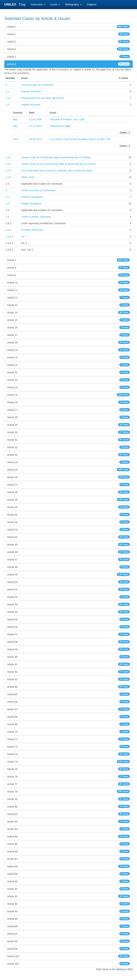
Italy (15, 119)
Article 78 (68, 791)
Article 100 (68, 956)
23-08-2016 (35, 139)
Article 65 (68, 694)
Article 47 (68, 559)
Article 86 (68, 851)
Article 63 (68, 679)
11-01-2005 (35, 119)
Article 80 (68, 806)
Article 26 (68, 402)
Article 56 (68, 627)
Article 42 (68, 522)
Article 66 (68, 702)
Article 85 (68, 844)
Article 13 (68, 305)
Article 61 (68, 664)
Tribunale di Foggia (60, 126)
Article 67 (68, 709)
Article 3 (68, 42)
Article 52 (68, 597)
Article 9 (68, 275)
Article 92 (68, 896)
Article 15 (68, 320)
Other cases (28, 177)
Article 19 (68, 350)
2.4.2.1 (10, 236)
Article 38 (68, 492)
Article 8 (68, 267)
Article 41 (68, 515)
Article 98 (68, 941)
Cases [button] (55, 4)
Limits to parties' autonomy (36, 217)
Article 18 (68, 342)
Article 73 (68, 754)
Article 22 (68, 372)
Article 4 (68, 49)
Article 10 (68, 282)
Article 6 (68, 64)
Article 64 (68, 687)
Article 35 (68, 470)
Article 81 (68, 814)
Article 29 (68, 425)
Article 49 (68, 574)
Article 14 (68, 312)
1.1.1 (8, 98)
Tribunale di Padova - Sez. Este (67, 119)
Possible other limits (32, 230)
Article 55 (68, 619)
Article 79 (68, 799)
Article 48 (68, 567)
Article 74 (68, 762)
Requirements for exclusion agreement (43, 98)
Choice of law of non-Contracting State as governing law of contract (59, 164)
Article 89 (68, 874)
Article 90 (68, 881)
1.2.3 (8, 171)
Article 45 (68, 544)
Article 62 (68, 672)
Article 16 (68, 327)
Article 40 (68, 507)
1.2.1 (8, 157)
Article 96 (68, 926)
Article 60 (68, 657)
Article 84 (68, 836)
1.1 (7, 91)
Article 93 (68, 904)
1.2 (7, 105)
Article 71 (68, 739)
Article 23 (68, 380)
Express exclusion (31, 91)
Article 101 (68, 964)
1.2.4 (8, 177)
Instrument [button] (38, 4)
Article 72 (68, 747)
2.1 (7, 197)
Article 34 (68, 462)
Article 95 (68, 919)
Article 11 (68, 290)
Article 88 (68, 866)
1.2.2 (8, 164)
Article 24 (68, 387)
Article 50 (68, 582)
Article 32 (68, 447)
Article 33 (68, 455)
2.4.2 (8, 230)
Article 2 (68, 34)
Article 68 (68, 717)
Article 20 (68, 357)
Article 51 (68, 589)
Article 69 (68, 724)
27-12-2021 (35, 126)
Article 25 (68, 395)
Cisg (22, 4)
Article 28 (68, 417)
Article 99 (68, 949)
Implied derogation (31, 204)
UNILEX (11, 4)
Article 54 (68, 612)
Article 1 (68, 27)
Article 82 (68, 821)
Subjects (92, 4)
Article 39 (68, 500)
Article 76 (68, 776)
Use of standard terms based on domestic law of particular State (57, 171)
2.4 (7, 217)
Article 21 (68, 365)
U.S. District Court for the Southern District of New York (80, 139)
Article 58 (68, 642)
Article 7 (68, 260)
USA (15, 139)
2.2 (7, 204)
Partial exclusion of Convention (38, 190)
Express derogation (32, 197)
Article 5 (68, 56)
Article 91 (68, 889)
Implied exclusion (31, 105)
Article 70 (68, 732)
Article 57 (68, 634)
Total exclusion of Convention (37, 85)
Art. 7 (24, 236)
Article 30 (68, 432)
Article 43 (68, 529)
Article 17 (68, 335)
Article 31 (68, 440)
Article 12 (68, 297)
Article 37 (68, 485)
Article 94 (68, 911)
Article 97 (68, 934)
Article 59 (68, 649)
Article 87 (68, 859)
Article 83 (68, 829)
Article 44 (68, 537)
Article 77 (68, 784)
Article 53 (68, 604)
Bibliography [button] (73, 4)
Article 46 (68, 552)
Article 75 (68, 769)
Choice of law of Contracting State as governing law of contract (56, 157)
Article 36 (68, 477)
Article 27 (68, 410)
